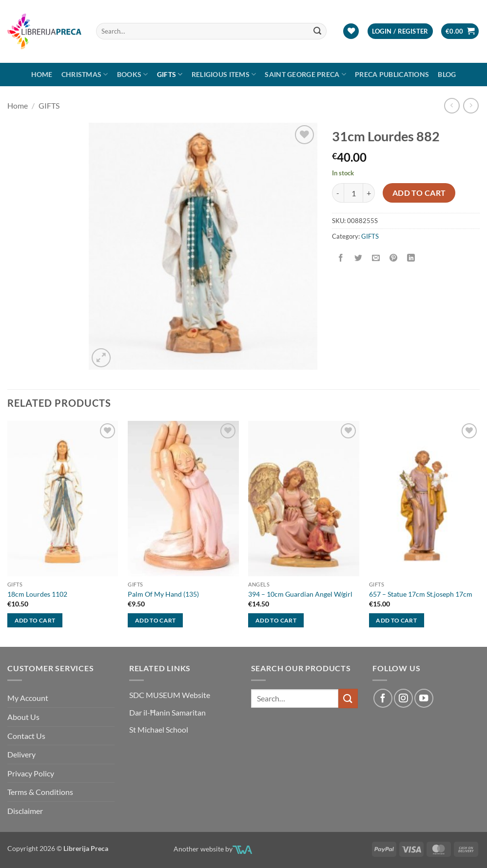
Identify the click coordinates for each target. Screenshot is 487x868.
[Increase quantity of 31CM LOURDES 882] (369, 193)
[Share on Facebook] (341, 258)
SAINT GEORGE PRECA (305, 74)
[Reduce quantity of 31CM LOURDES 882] (338, 193)
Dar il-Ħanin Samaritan (168, 712)
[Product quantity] (353, 193)
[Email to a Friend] (376, 258)
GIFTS (170, 74)
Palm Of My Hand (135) (163, 594)
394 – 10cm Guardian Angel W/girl (300, 594)
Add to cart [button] (35, 620)
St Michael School (159, 729)
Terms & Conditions (40, 792)
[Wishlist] (351, 31)
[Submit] (317, 31)
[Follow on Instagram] (403, 698)
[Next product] (452, 105)
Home (42, 74)
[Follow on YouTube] (424, 698)
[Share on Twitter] (359, 258)
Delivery (21, 754)
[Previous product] (471, 105)
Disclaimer (25, 811)
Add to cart (419, 193)
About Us (23, 717)
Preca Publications (392, 74)
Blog (447, 74)
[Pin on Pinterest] (394, 258)
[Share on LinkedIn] (411, 258)
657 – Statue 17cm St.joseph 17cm (421, 594)
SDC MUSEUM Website (170, 695)
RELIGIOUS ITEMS (224, 74)
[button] (400, 31)
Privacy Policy (31, 773)
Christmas (85, 74)
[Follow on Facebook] (383, 698)
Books (133, 74)
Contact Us (26, 736)
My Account (28, 698)
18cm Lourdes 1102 (37, 594)
